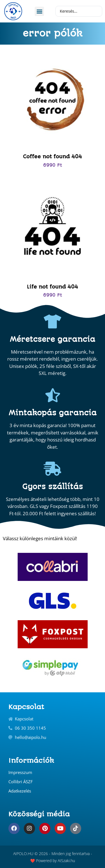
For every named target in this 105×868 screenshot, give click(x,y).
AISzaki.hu (66, 861)
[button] (39, 11)
